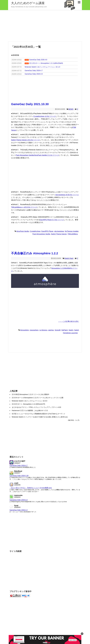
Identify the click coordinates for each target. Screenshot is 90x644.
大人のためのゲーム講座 (28, 3)
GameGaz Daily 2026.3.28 (19, 475)
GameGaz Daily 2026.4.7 (19, 465)
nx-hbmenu (43, 330)
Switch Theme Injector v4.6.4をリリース (25, 140)
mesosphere (34, 330)
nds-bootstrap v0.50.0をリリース (67, 195)
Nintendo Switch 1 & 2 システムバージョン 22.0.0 (29, 401)
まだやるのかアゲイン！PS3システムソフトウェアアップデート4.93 (36, 407)
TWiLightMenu (73, 234)
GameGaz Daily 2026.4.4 (19, 500)
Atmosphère (24, 330)
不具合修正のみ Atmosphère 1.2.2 (35, 253)
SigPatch (65, 330)
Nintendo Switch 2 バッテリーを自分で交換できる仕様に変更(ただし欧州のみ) (40, 417)
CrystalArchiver (35, 231)
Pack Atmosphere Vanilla (41, 234)
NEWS (71, 109)
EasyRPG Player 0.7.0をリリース (52, 220)
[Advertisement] (45, 26)
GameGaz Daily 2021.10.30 (30, 104)
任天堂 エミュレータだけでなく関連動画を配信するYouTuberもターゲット (39, 414)
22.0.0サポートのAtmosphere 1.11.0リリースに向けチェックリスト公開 (38, 397)
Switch (71, 330)
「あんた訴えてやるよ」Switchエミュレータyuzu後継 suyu (31, 488)
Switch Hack (69, 258)
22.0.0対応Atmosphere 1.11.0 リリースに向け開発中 (31, 394)
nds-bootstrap (59, 231)
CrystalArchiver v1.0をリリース (45, 116)
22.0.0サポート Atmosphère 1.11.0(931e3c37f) (28, 404)
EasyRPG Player (47, 231)
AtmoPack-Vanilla (23, 231)
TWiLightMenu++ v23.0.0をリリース (24, 207)
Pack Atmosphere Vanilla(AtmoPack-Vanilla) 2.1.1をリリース (37, 155)
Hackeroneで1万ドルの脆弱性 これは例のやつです (30, 410)
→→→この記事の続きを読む (69, 321)
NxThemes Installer (72, 231)
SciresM (58, 330)
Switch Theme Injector (59, 234)
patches (51, 330)
